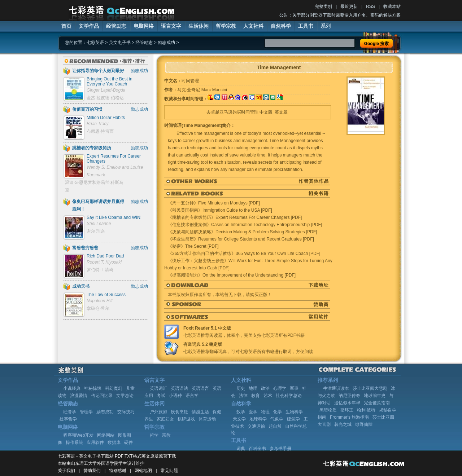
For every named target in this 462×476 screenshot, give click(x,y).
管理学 (86, 412)
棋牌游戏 (186, 419)
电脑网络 (144, 26)
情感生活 (200, 412)
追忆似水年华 (347, 403)
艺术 (268, 396)
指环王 (347, 410)
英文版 (281, 112)
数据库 (114, 442)
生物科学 (294, 412)
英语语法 (179, 388)
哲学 (154, 435)
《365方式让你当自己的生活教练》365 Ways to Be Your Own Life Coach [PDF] (244, 254)
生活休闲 (199, 26)
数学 (241, 412)
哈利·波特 (366, 410)
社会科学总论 (289, 396)
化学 (278, 412)
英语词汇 (158, 388)
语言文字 (171, 26)
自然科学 (281, 26)
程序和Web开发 (78, 435)
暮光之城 (343, 424)
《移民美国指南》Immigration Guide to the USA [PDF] (220, 210)
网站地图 (143, 471)
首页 (66, 26)
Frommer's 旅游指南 (349, 417)
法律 (243, 396)
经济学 (70, 412)
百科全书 (257, 449)
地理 (253, 388)
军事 (294, 388)
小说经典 (72, 388)
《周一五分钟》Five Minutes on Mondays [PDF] (214, 203)
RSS (371, 6)
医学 (253, 412)
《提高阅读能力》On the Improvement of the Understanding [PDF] (232, 275)
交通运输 (256, 426)
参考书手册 (280, 449)
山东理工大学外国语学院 (95, 463)
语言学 (192, 396)
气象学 (277, 419)
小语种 (175, 396)
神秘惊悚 (93, 388)
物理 (265, 412)
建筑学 (293, 419)
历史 (241, 388)
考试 (161, 396)
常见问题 (169, 471)
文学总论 (125, 396)
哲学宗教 (226, 26)
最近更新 (349, 6)
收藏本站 (392, 6)
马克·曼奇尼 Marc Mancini (202, 90)
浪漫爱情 (79, 396)
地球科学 (258, 419)
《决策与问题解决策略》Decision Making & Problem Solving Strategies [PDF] (242, 232)
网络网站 (106, 435)
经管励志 (116, 26)
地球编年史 (375, 396)
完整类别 (323, 6)
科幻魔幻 (114, 388)
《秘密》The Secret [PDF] (193, 246)
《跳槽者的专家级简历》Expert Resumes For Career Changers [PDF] (235, 217)
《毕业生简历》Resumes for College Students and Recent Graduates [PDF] (241, 239)
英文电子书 (120, 43)
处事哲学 (68, 419)
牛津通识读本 (336, 388)
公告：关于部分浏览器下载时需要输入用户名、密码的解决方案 (340, 15)
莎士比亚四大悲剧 (370, 388)
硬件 (128, 442)
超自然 (275, 426)
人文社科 (253, 26)
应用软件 (95, 442)
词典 (241, 449)
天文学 (239, 419)
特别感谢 (118, 471)
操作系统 (74, 442)
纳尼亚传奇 (349, 396)
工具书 (306, 26)
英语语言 (200, 388)
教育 (256, 396)
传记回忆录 (102, 396)
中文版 (266, 112)
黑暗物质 (328, 410)
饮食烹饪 (179, 412)
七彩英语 (95, 43)
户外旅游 (158, 412)
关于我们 (66, 471)
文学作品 (89, 26)
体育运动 (207, 419)
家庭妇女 (165, 419)
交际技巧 (126, 412)
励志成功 (166, 43)
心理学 (280, 388)
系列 (326, 26)
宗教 (166, 435)
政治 (265, 388)
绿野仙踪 (364, 424)
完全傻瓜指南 (377, 403)
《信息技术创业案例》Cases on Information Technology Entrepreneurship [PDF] (245, 225)
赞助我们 (92, 471)
